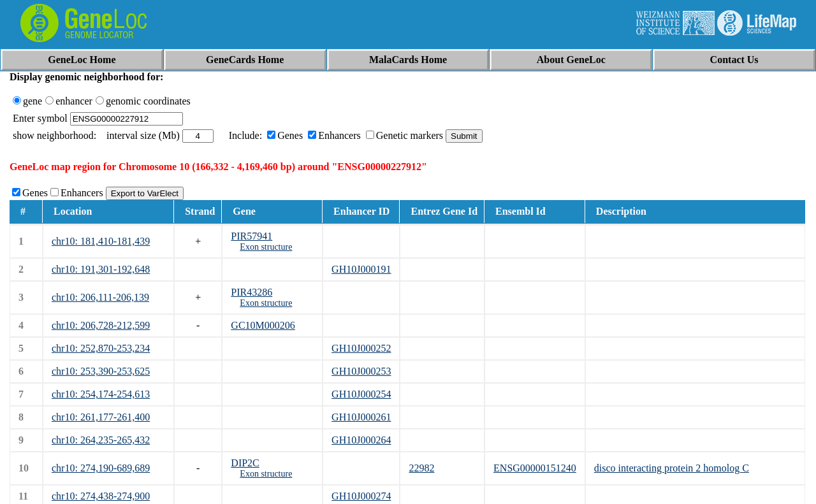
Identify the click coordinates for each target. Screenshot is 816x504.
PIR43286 (251, 292)
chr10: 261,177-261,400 (101, 417)
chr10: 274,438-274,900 (101, 496)
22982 (421, 468)
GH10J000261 (361, 417)
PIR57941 (251, 236)
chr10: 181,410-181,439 (101, 241)
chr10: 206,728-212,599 (101, 325)
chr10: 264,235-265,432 (101, 440)
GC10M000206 (263, 325)
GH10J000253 (361, 371)
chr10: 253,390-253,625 (101, 371)
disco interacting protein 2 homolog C (672, 468)
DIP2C (245, 463)
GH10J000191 (361, 269)
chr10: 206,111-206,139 (100, 297)
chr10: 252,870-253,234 (101, 348)
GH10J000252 (361, 348)
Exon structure (266, 247)
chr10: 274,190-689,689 (101, 468)
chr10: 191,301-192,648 (101, 269)
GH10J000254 (361, 394)
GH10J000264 (361, 440)
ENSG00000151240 (535, 468)
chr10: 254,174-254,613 (101, 394)
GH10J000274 (361, 496)
